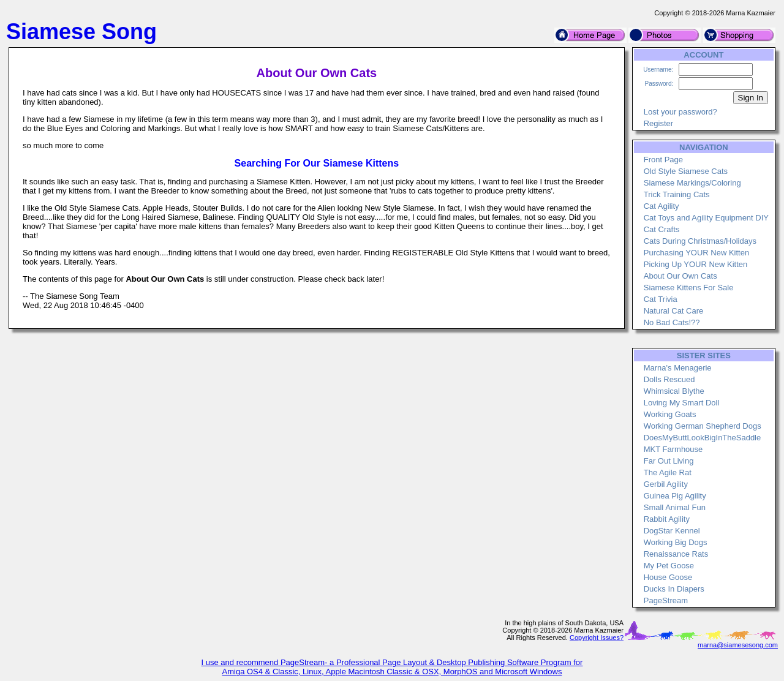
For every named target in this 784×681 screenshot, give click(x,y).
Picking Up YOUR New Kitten (696, 264)
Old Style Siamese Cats (686, 171)
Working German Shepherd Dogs (703, 426)
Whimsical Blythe (674, 391)
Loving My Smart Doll (682, 403)
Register (658, 123)
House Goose (668, 577)
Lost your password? (680, 112)
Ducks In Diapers (674, 589)
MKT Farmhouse (673, 449)
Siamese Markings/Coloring (692, 183)
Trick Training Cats (677, 194)
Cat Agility (661, 206)
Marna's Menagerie (678, 368)
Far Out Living (669, 461)
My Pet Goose (669, 566)
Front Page (663, 160)
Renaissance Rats (676, 554)
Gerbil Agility (666, 484)
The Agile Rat (668, 472)
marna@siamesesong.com (738, 645)
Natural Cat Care (674, 311)
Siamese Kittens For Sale (689, 288)
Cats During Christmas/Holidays (700, 241)
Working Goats (670, 414)
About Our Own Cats (680, 276)
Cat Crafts (662, 229)
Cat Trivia (661, 299)
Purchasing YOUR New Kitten (696, 253)
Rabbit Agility (667, 519)
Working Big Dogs (676, 542)
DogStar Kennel (672, 531)
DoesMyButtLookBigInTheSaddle (703, 438)
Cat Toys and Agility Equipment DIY (706, 218)
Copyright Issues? (597, 638)
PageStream (666, 600)
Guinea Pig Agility (675, 496)
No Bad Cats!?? (672, 322)
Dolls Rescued (669, 379)
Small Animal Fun (675, 507)
